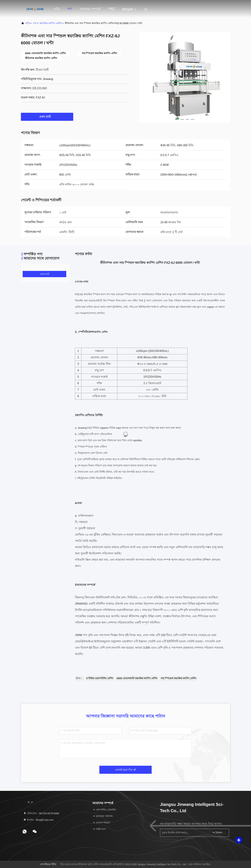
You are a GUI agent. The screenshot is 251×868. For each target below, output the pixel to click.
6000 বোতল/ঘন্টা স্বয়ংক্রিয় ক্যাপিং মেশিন (137, 678)
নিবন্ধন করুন (219, 832)
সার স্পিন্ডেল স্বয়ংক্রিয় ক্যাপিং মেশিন (178, 678)
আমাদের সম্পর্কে (90, 9)
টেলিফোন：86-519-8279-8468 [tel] (41, 813)
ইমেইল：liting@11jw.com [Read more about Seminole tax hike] (38, 820)
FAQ (111, 9)
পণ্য (70, 9)
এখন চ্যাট (47, 117)
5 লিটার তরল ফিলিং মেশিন (100, 678)
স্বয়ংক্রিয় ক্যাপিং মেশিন (51, 23)
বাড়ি (57, 9)
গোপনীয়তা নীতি (48, 864)
